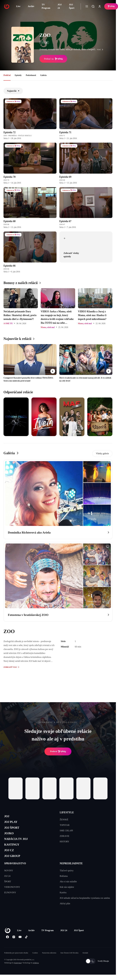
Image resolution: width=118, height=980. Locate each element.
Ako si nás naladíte (68, 890)
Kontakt (85, 961)
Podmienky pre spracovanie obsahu (16, 961)
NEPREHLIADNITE (71, 872)
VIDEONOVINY (12, 895)
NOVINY (9, 879)
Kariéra (63, 901)
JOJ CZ (10, 857)
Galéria (43, 75)
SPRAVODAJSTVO (15, 872)
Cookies (35, 961)
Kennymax (18, 971)
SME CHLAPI (66, 831)
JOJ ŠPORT (14, 830)
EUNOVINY (10, 901)
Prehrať (58, 751)
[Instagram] (14, 945)
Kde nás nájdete (67, 895)
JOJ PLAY (12, 823)
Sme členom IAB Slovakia (69, 961)
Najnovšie (13, 91)
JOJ (7, 817)
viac (101, 50)
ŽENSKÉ (64, 820)
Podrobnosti (31, 75)
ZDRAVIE (65, 836)
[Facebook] (7, 945)
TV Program (46, 6)
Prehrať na (53, 59)
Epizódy (18, 75)
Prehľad (7, 75)
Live (18, 6)
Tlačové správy (67, 879)
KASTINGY (14, 850)
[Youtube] (20, 945)
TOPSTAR (65, 825)
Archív (31, 6)
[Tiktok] (26, 945)
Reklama (64, 884)
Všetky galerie (102, 453)
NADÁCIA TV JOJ (19, 843)
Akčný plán (65, 912)
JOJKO (10, 837)
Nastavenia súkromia (49, 961)
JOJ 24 (60, 6)
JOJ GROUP (14, 864)
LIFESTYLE (67, 812)
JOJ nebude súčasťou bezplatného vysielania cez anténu (85, 906)
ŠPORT (8, 890)
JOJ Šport (72, 6)
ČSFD (44, 43)
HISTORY (65, 842)
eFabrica (36, 971)
